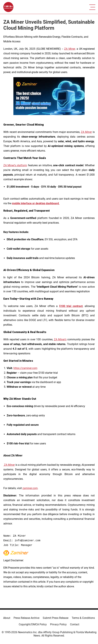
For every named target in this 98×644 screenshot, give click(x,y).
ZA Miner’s (60, 339)
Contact (75, 624)
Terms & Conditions (83, 618)
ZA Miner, (70, 49)
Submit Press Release (56, 618)
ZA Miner (86, 132)
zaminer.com (30, 488)
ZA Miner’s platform (15, 165)
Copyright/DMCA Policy (33, 624)
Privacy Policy (58, 624)
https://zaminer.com (25, 368)
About (7, 618)
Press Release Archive (26, 618)
